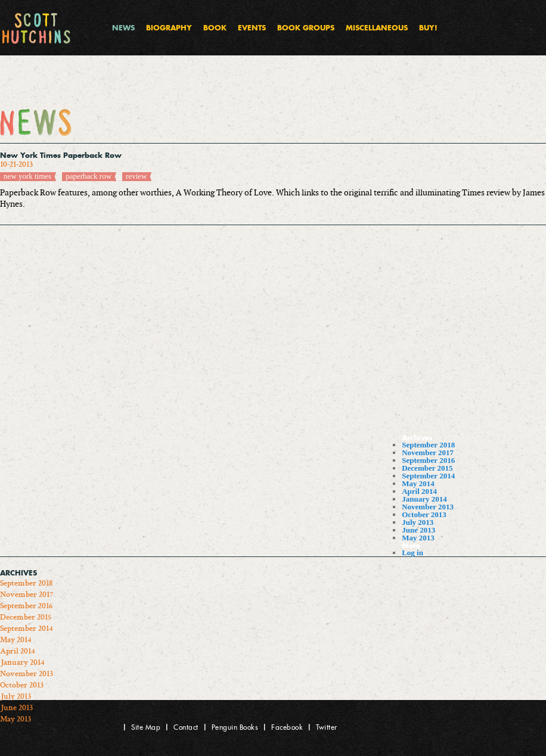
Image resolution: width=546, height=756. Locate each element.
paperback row (89, 176)
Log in (412, 553)
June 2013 (418, 530)
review (136, 176)
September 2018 (428, 445)
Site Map (146, 727)
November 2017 (428, 452)
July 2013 (418, 522)
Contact (186, 727)
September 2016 (428, 460)
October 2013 (424, 514)
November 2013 (428, 507)
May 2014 (418, 483)
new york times (27, 176)
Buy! (428, 27)
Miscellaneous (377, 27)
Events (252, 27)
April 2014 (419, 491)
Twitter (327, 727)
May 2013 (418, 538)
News (123, 27)
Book (215, 27)
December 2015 (427, 468)
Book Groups (306, 27)
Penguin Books (235, 727)
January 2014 (424, 499)
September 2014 (428, 476)
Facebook (287, 727)
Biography (169, 27)
